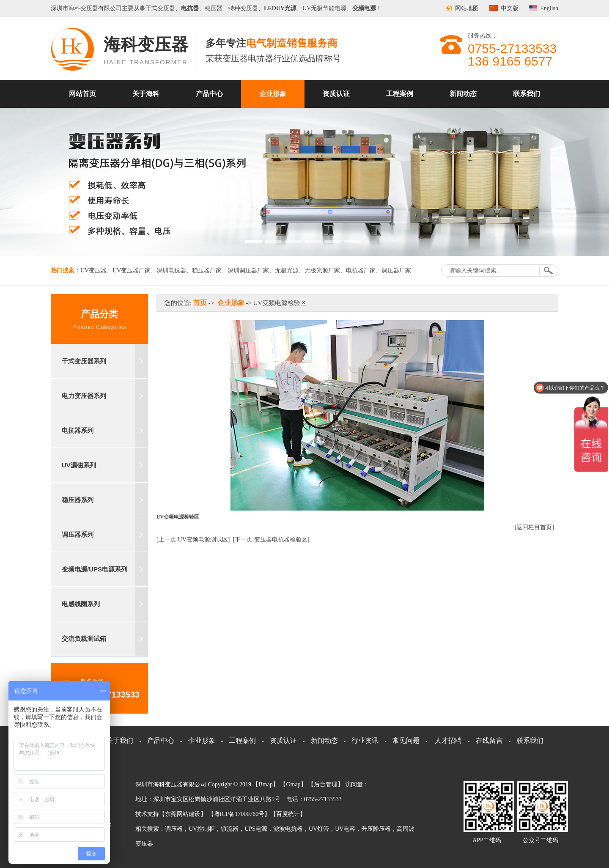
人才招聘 (448, 740)
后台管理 (326, 784)
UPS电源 (256, 829)
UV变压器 (93, 271)
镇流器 (230, 829)
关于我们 (120, 740)
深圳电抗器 (171, 271)
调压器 (174, 829)
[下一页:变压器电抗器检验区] (271, 540)
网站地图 (467, 8)
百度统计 (288, 814)
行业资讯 (365, 740)
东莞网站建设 (183, 814)
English (549, 8)
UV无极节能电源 (324, 8)
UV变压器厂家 (132, 271)
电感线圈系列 (81, 604)
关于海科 (146, 94)
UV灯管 (319, 829)
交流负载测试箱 (84, 639)
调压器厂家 (396, 271)
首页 (200, 303)
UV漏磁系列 (79, 465)
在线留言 (489, 740)
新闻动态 (463, 94)
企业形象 (273, 94)
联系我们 (527, 94)
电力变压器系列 (84, 396)
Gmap (293, 784)
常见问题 (406, 740)
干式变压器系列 (84, 361)
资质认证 (336, 94)
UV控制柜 (202, 829)
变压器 (89, 8)
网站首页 (82, 94)
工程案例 (400, 94)
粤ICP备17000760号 (239, 814)
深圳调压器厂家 (248, 271)
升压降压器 (376, 829)
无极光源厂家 (322, 271)
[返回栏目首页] (534, 527)
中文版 (510, 8)
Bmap (265, 784)
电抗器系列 (78, 430)
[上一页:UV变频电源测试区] (193, 540)
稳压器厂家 (207, 271)
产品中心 (209, 94)
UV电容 (345, 829)
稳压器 (214, 8)
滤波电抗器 (288, 829)
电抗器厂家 (361, 271)
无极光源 (287, 271)
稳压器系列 (78, 500)
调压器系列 (78, 534)
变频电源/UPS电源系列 (95, 569)
